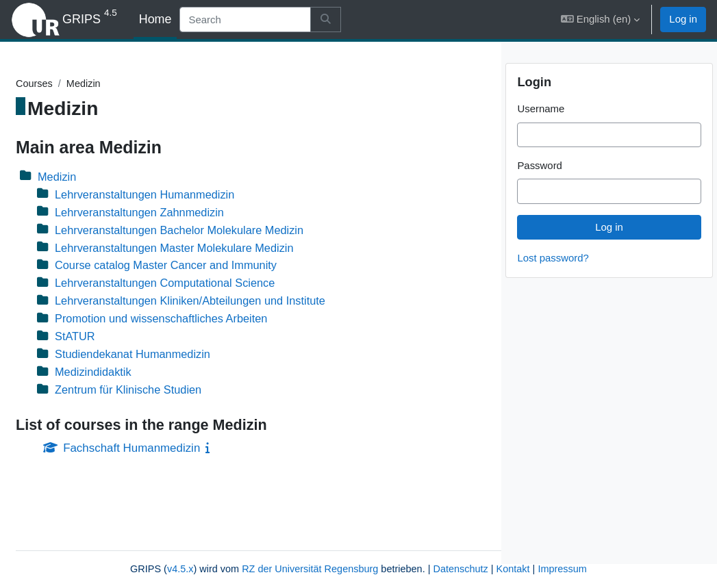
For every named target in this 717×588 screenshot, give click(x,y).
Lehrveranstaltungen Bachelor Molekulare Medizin (217, 231)
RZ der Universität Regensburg (238, 553)
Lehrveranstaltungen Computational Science (202, 284)
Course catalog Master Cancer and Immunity (203, 267)
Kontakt (448, 553)
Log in (683, 19)
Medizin (91, 177)
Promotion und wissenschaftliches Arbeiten (198, 321)
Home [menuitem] (155, 19)
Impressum (262, 569)
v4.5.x (104, 553)
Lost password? (553, 282)
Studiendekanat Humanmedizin (168, 356)
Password (540, 189)
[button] (600, 20)
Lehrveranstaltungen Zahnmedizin (176, 213)
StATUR (109, 338)
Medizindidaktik (128, 374)
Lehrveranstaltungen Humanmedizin (181, 195)
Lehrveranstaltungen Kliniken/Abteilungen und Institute (228, 302)
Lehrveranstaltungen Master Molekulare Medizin (212, 249)
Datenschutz (393, 553)
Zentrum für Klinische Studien (164, 392)
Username (541, 132)
